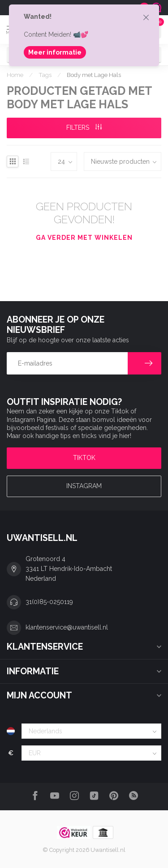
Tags (45, 75)
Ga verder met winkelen (84, 238)
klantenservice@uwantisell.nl (67, 627)
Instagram (84, 486)
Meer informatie (55, 52)
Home (15, 75)
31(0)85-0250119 (49, 602)
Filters (84, 128)
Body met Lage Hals (94, 75)
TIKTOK (84, 458)
